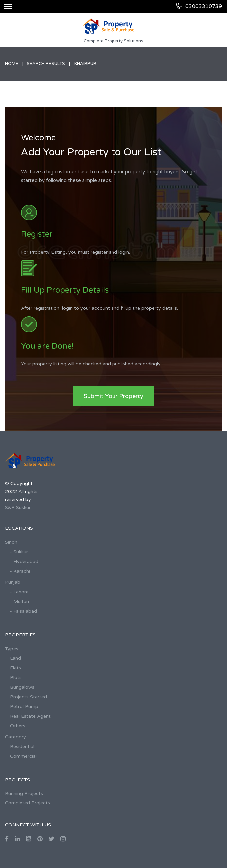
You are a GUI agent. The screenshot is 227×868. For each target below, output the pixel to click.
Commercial (23, 756)
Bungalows (22, 687)
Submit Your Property (113, 396)
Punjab (13, 582)
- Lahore (19, 592)
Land (15, 658)
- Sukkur (19, 552)
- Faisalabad (23, 611)
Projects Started (28, 697)
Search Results (46, 64)
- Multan (19, 601)
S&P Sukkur (18, 507)
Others (18, 726)
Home (12, 64)
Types (12, 649)
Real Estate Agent (30, 716)
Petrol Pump (24, 707)
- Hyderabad (24, 561)
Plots (16, 678)
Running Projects (24, 794)
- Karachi (20, 571)
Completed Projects (27, 803)
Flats (15, 668)
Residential (22, 747)
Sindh (11, 542)
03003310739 (204, 6)
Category (15, 737)
